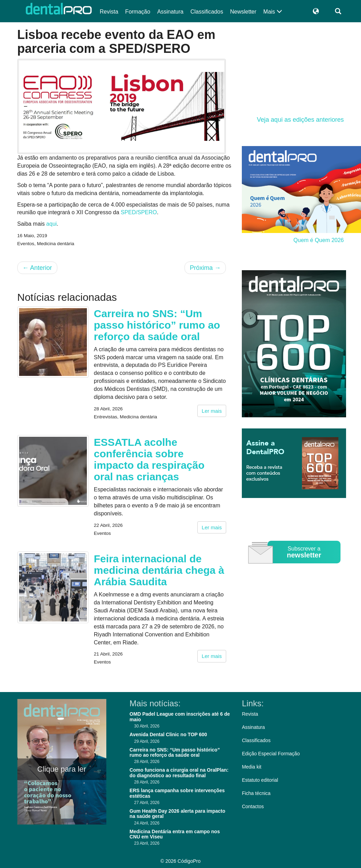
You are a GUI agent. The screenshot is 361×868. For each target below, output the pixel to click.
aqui (51, 224)
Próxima (205, 268)
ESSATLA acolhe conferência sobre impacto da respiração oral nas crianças (149, 459)
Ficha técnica (256, 793)
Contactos (253, 806)
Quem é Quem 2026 (319, 240)
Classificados (207, 12)
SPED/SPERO (139, 212)
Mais (273, 12)
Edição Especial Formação (271, 754)
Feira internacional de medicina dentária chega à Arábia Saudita (159, 570)
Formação (138, 12)
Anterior (37, 268)
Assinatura (170, 12)
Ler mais (212, 411)
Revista (109, 12)
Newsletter (243, 12)
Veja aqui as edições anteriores (300, 120)
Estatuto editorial (260, 780)
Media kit (252, 767)
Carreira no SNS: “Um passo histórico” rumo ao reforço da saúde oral (157, 325)
